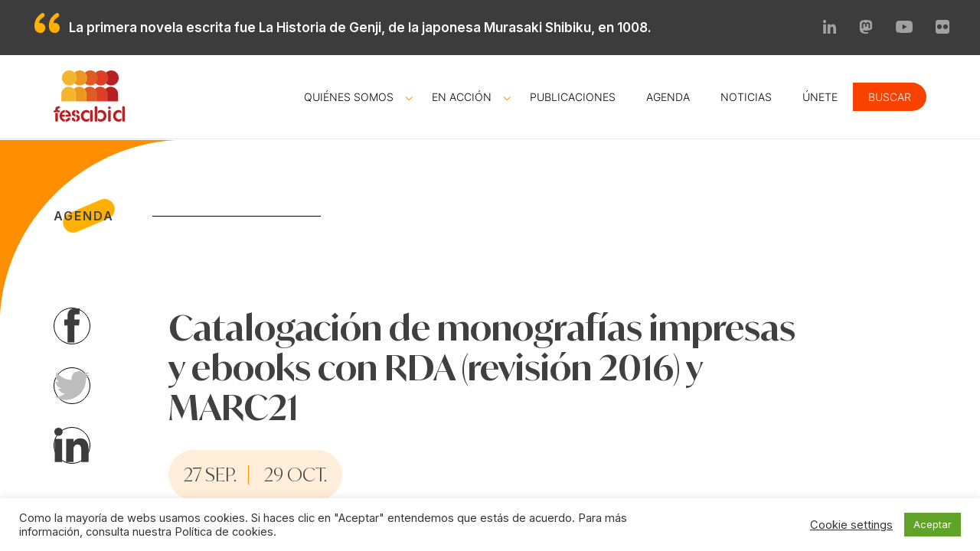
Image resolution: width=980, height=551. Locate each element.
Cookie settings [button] (851, 525)
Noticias (746, 97)
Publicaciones (573, 97)
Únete (820, 97)
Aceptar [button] (933, 524)
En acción (462, 97)
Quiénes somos (349, 97)
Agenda (668, 97)
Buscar (890, 97)
